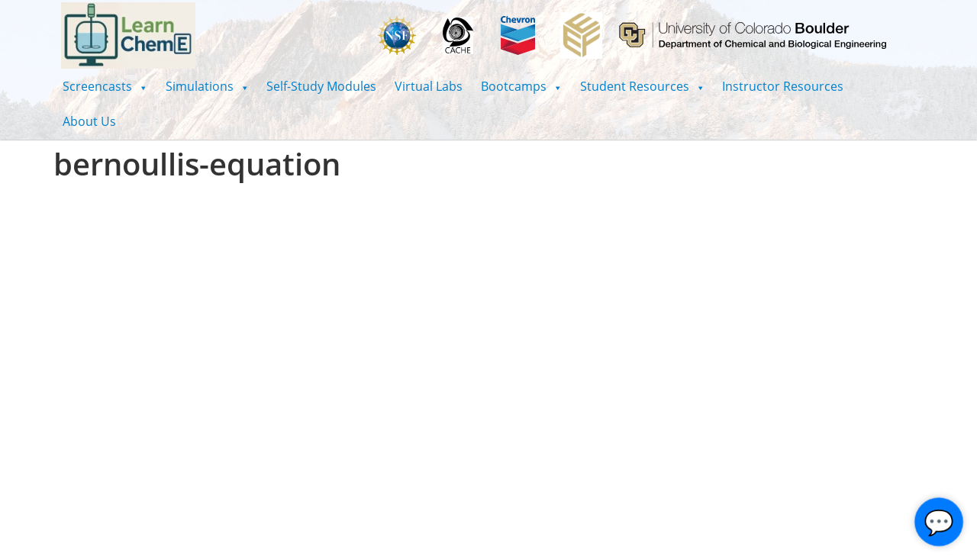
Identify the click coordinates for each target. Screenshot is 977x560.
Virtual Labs (429, 86)
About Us (89, 121)
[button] (105, 86)
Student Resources (642, 86)
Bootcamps (521, 86)
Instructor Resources (783, 86)
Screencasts (105, 86)
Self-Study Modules (321, 86)
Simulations (207, 86)
